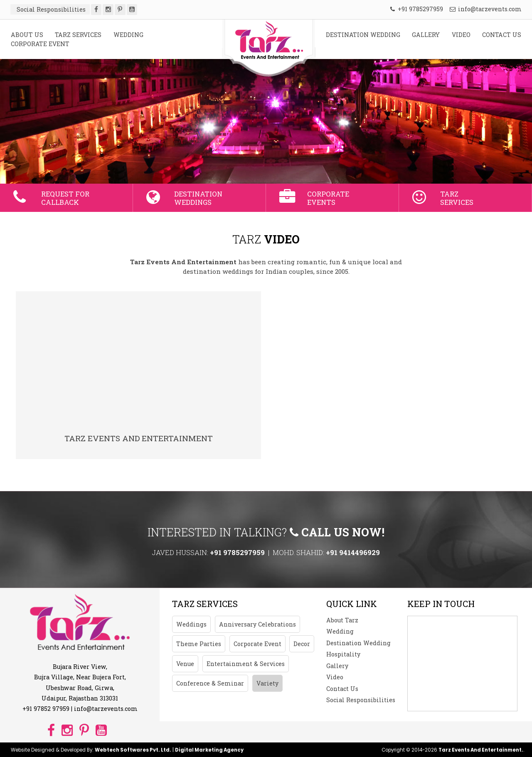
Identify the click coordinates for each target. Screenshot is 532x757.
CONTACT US (502, 35)
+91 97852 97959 (46, 709)
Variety (267, 683)
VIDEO (461, 35)
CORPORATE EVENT (40, 44)
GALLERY (426, 35)
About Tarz (342, 620)
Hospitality (343, 654)
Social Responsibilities (361, 700)
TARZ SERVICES (78, 35)
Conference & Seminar (210, 683)
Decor (302, 644)
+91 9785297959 (417, 9)
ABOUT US (27, 35)
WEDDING (128, 35)
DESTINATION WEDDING (363, 35)
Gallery (337, 666)
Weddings (191, 624)
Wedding (340, 631)
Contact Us (342, 689)
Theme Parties (199, 644)
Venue (185, 664)
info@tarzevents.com (486, 9)
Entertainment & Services (246, 664)
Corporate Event (257, 644)
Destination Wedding (358, 643)
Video (335, 677)
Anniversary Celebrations (257, 624)
